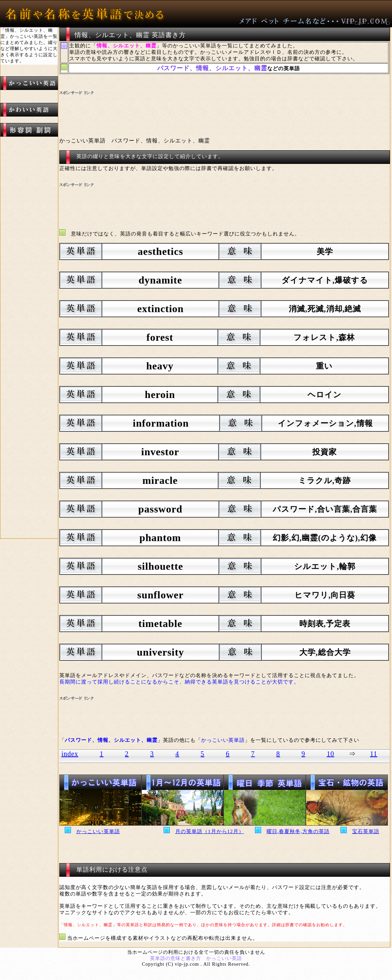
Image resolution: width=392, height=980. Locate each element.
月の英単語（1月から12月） (210, 831)
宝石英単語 (366, 831)
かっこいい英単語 (98, 831)
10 (331, 754)
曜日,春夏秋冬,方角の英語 (298, 831)
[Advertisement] (187, 106)
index (70, 754)
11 (374, 754)
